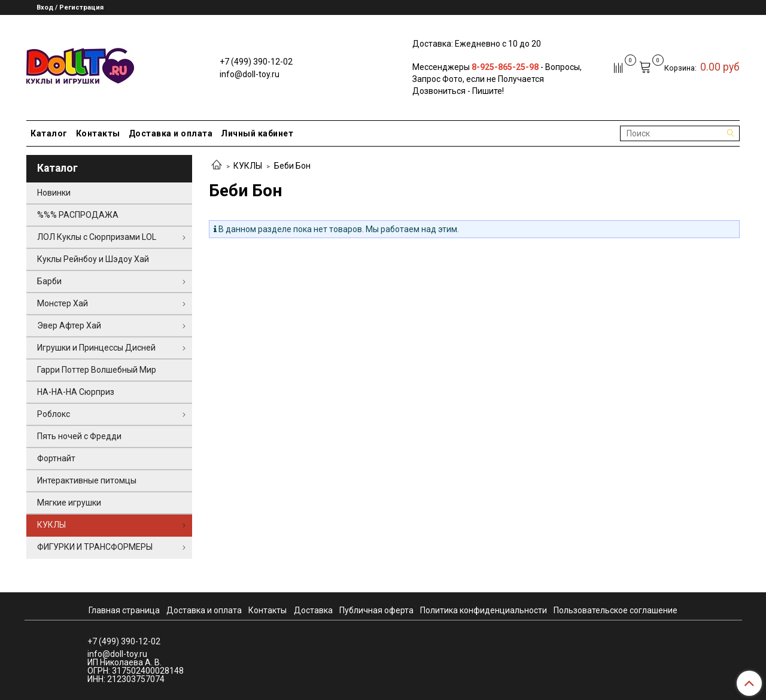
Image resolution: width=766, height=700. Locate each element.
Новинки (54, 193)
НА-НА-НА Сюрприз (76, 392)
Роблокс (54, 414)
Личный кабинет (257, 133)
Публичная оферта (376, 610)
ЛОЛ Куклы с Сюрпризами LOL (97, 237)
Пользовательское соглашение (615, 610)
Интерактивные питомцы (87, 480)
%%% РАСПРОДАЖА (78, 215)
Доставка (313, 610)
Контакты (98, 133)
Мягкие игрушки (69, 503)
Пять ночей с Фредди (79, 436)
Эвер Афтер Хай (69, 325)
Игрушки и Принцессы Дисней (96, 348)
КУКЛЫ (248, 166)
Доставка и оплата (171, 133)
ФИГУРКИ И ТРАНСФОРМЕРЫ (95, 547)
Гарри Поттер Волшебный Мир (97, 370)
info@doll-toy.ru (250, 74)
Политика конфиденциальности (484, 610)
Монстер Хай (63, 303)
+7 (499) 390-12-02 (256, 62)
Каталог (49, 133)
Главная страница (124, 610)
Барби (49, 281)
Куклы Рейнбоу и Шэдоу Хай (93, 259)
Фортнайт (56, 458)
